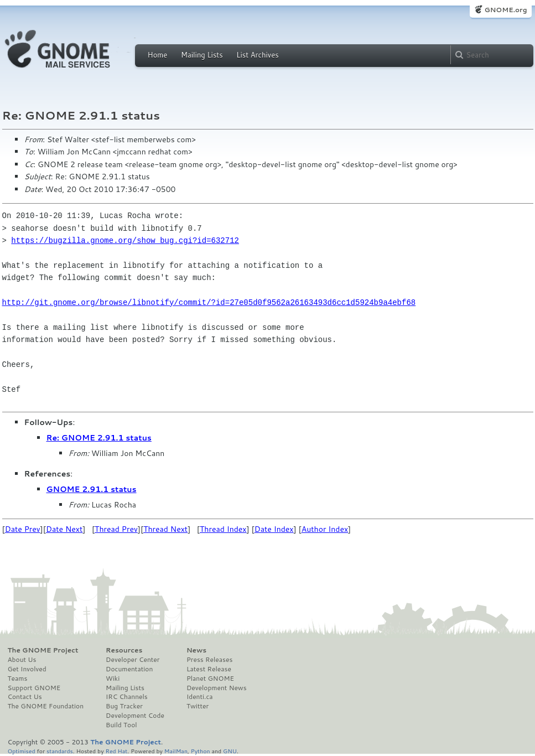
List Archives (257, 55)
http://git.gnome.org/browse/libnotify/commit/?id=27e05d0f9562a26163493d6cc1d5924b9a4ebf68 (209, 302)
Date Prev (23, 529)
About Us (22, 660)
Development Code (135, 716)
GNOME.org (505, 10)
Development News (217, 688)
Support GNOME (34, 688)
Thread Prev (116, 529)
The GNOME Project (43, 650)
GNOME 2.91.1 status (92, 489)
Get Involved (27, 669)
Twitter (198, 706)
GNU (230, 751)
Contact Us (25, 697)
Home (158, 55)
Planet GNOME (210, 679)
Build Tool (121, 725)
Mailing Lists (202, 55)
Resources (124, 650)
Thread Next (165, 529)
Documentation (129, 669)
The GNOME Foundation (46, 706)
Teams (18, 679)
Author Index (325, 529)
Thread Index (223, 529)
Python (201, 751)
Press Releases (209, 660)
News (196, 650)
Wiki (113, 679)
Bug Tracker (124, 706)
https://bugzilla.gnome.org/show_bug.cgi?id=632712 (125, 240)
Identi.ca (200, 697)
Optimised (22, 751)
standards (60, 751)
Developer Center (133, 660)
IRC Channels (127, 697)
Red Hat (116, 751)
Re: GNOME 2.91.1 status (99, 438)
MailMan (176, 751)
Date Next (64, 529)
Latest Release (209, 669)
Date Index (274, 529)
